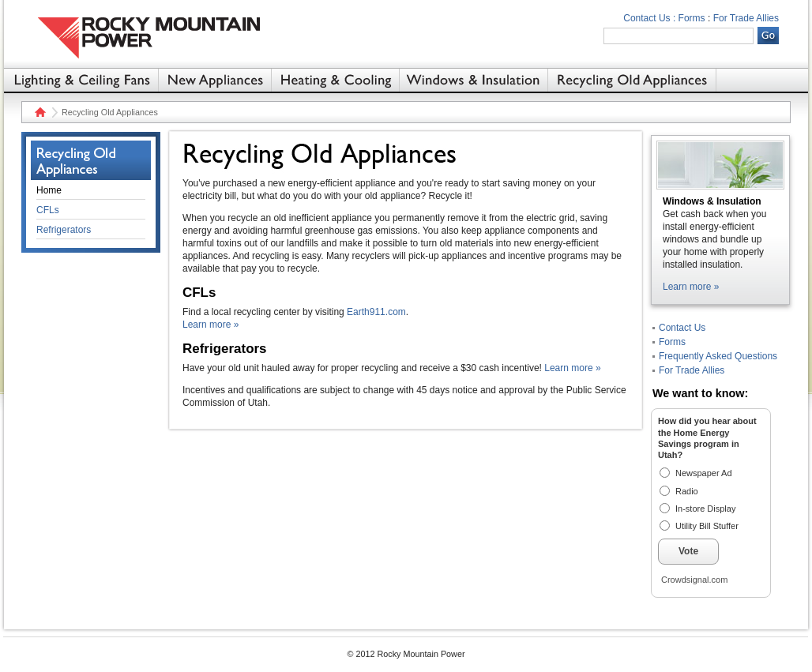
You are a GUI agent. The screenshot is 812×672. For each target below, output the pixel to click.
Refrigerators (64, 230)
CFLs (48, 210)
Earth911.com (376, 312)
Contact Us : (649, 18)
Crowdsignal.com (694, 580)
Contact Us (682, 328)
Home (38, 112)
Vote (688, 551)
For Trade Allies (746, 18)
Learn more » (211, 325)
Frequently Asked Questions (718, 356)
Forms (692, 18)
